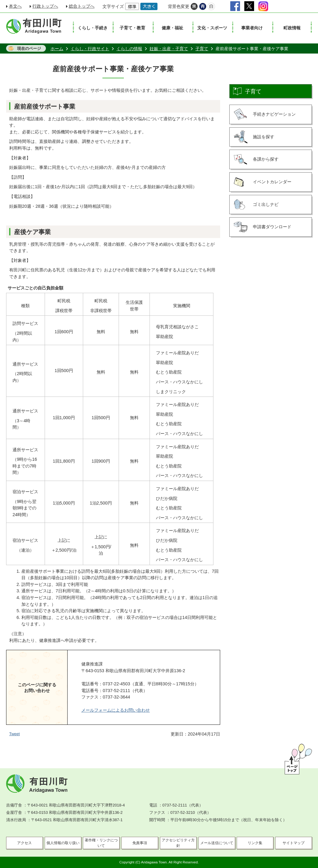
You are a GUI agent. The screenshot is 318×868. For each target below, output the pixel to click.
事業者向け (252, 28)
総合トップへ (82, 6)
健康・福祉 (172, 28)
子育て (202, 49)
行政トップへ (45, 6)
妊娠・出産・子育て (169, 49)
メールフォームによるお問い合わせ (116, 710)
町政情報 (292, 28)
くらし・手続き (93, 28)
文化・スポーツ (212, 28)
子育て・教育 (132, 28)
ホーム (57, 49)
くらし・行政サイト (90, 49)
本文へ (15, 6)
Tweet (15, 734)
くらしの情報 (129, 49)
